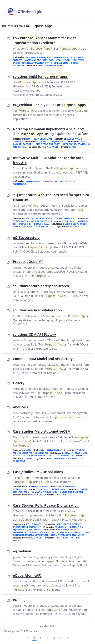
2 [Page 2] (41, 638)
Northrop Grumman (39, 139)
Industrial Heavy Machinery (31, 63)
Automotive (61, 57)
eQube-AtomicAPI (27, 575)
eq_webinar (22, 551)
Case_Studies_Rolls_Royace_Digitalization (46, 505)
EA (72, 538)
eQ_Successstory (26, 237)
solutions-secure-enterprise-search (41, 286)
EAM (66, 538)
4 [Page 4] (54, 638)
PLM (74, 147)
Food (66, 60)
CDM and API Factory (44, 492)
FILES (16, 540)
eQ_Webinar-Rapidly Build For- (50, 105)
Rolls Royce (34, 524)
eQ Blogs (20, 600)
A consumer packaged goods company (50, 218)
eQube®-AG (59, 142)
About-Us (20, 407)
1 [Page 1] (34, 638)
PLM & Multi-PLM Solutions (30, 455)
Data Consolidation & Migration (34, 227)
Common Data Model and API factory (43, 359)
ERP (77, 227)
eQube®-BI (25, 224)
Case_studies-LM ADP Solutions (38, 472)
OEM (29, 450)
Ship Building (60, 63)
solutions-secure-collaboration (37, 310)
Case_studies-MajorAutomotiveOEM (42, 431)
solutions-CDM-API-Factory (34, 334)
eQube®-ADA (42, 224)
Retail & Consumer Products (31, 221)
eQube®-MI (43, 142)
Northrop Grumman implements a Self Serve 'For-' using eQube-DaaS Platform (51, 132)
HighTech (78, 60)
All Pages (53, 147)
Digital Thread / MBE (75, 453)
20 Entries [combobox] (48, 626)
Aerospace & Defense (38, 57)
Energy (17, 60)
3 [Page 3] (47, 638)
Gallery (19, 383)
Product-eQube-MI (28, 262)
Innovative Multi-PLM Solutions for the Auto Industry (48, 160)
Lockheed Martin (37, 486)
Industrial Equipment (27, 527)
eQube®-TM (25, 453)
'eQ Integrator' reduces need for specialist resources (51, 197)
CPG (58, 60)
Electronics (79, 57)
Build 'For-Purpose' (51, 65)
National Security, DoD (39, 60)
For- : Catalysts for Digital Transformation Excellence (45, 40)
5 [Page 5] (61, 638)
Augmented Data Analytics (67, 535)
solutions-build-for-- (41, 76)
